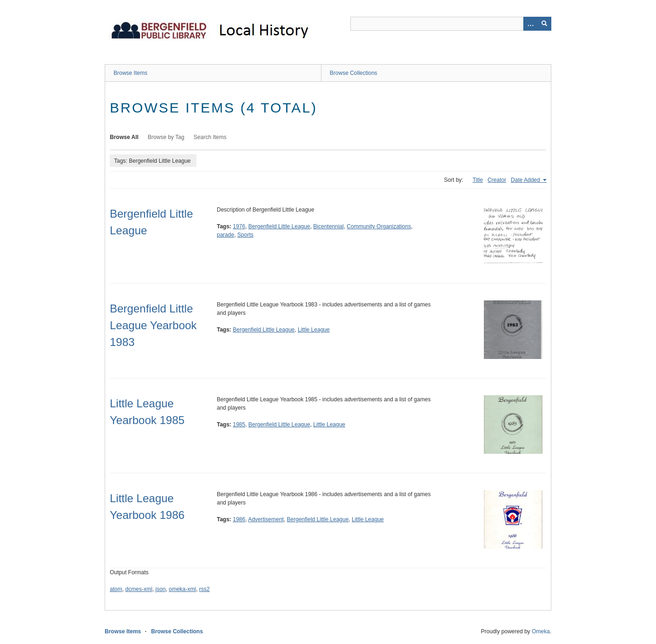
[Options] (530, 24)
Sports (245, 235)
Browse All (124, 137)
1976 (239, 226)
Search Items (210, 137)
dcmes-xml (139, 589)
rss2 (204, 589)
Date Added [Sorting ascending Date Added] (526, 180)
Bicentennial (328, 226)
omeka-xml (183, 589)
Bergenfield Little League (279, 226)
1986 (239, 519)
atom (116, 589)
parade (225, 235)
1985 (239, 425)
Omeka (541, 631)
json (161, 589)
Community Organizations (379, 226)
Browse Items (131, 73)
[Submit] (544, 24)
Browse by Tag (166, 137)
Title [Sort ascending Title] (478, 180)
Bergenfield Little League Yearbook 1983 (153, 325)
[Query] (451, 24)
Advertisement (266, 519)
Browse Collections (354, 73)
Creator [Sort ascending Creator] (497, 180)
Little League (314, 330)
